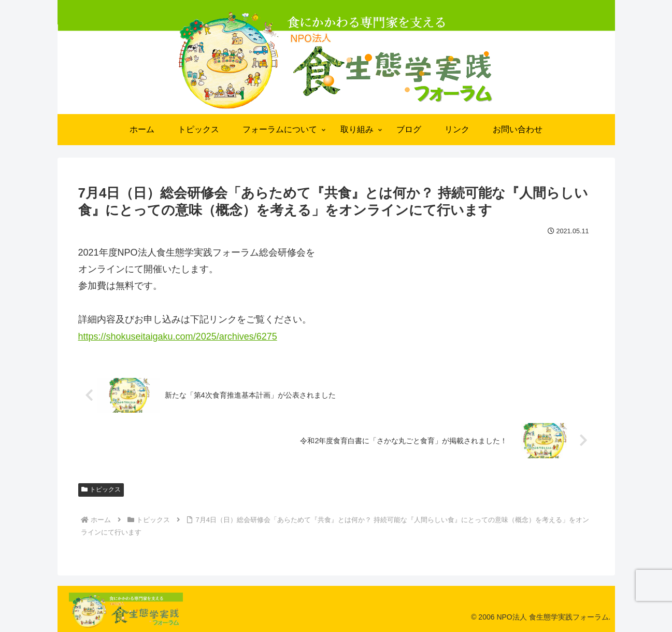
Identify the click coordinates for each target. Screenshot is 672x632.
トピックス (101, 489)
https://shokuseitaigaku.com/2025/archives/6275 (178, 336)
